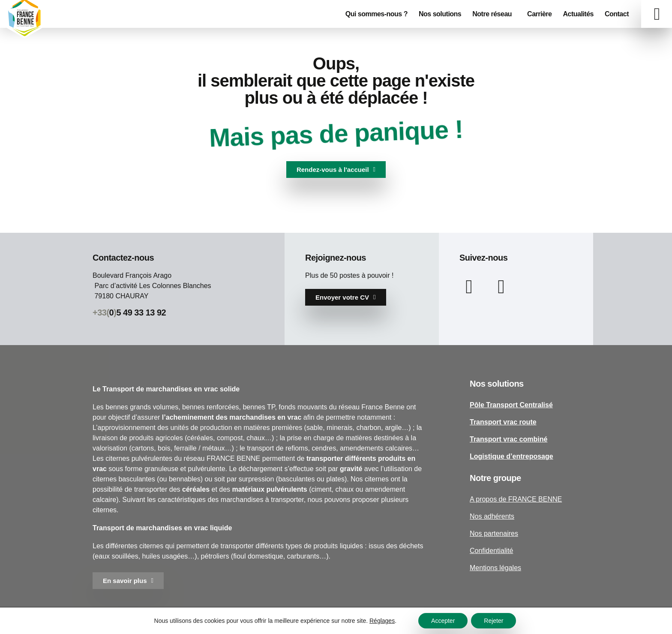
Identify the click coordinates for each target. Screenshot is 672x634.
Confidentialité (491, 551)
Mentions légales (495, 568)
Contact (617, 14)
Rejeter (493, 621)
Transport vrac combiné (508, 439)
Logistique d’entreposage (511, 456)
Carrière (539, 14)
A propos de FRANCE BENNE (516, 499)
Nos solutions (440, 14)
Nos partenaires (494, 533)
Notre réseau (494, 14)
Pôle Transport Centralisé (511, 405)
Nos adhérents (492, 516)
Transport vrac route (503, 422)
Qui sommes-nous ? (376, 14)
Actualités (578, 14)
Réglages (382, 621)
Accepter (443, 621)
